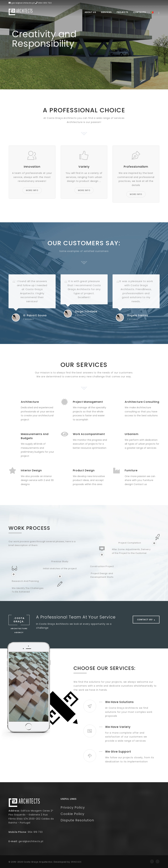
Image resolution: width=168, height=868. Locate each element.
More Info (32, 190)
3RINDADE (76, 862)
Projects (122, 12)
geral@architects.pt (31, 841)
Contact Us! (145, 620)
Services (106, 12)
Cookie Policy (72, 814)
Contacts (140, 12)
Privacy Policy (73, 807)
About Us (90, 12)
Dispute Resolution (77, 820)
